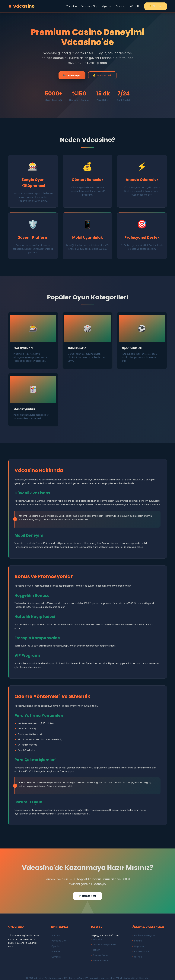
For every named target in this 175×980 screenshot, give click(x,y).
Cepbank (139, 941)
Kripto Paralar (142, 946)
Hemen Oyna (72, 75)
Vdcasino (71, 6)
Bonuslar (121, 6)
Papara (138, 935)
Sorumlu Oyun (100, 950)
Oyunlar (107, 6)
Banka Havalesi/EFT (145, 930)
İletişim (96, 944)
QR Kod (138, 951)
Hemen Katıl (87, 890)
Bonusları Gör (102, 75)
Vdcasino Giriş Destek (104, 939)
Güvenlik (135, 6)
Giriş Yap (156, 6)
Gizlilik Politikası (101, 955)
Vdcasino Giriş (89, 6)
